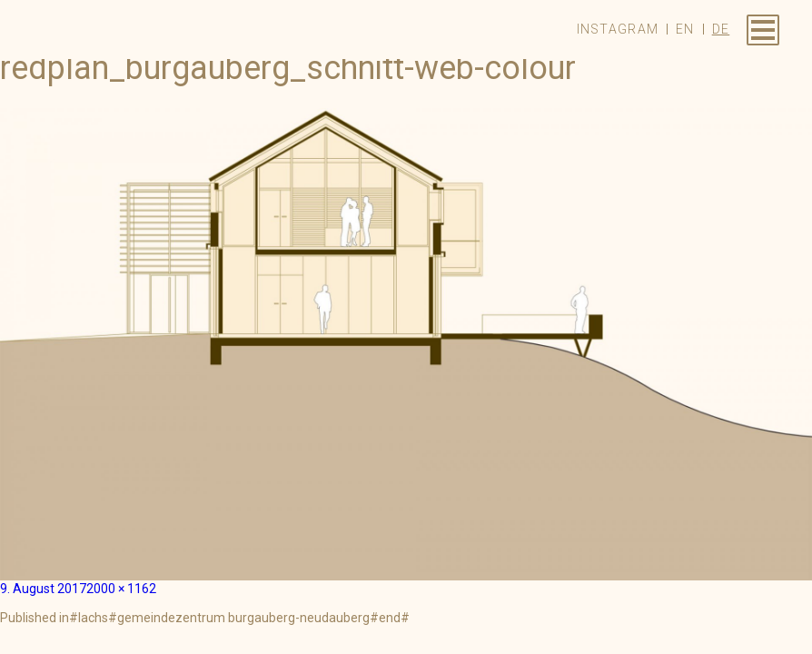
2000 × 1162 (121, 589)
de (721, 29)
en (685, 29)
